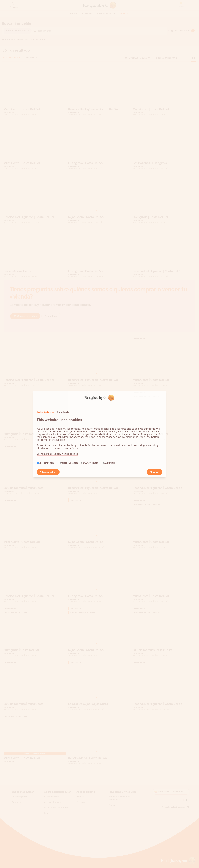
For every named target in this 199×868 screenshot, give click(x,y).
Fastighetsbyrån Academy (57, 815)
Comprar (87, 14)
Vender (74, 14)
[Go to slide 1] (32, 110)
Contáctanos (18, 809)
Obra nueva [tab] (30, 65)
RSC (46, 820)
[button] (181, 5)
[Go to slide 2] (34, 110)
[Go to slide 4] (37, 110)
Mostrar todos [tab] (12, 65)
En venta (125, 14)
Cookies (113, 812)
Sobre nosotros (52, 804)
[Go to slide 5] (38, 110)
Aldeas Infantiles (52, 809)
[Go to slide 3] (35, 110)
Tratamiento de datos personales (119, 805)
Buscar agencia (106, 14)
